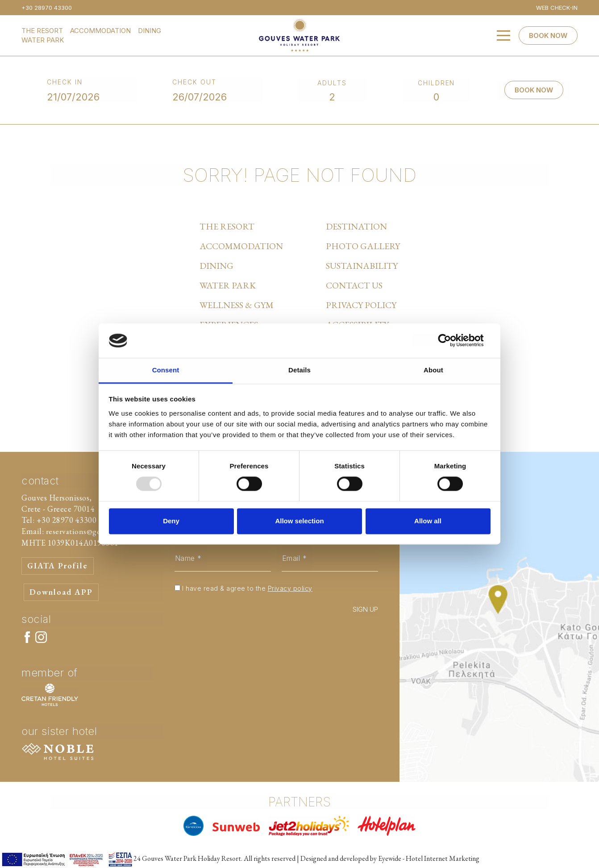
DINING (150, 31)
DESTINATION (356, 226)
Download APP (61, 592)
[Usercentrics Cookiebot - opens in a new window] (451, 341)
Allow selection (299, 521)
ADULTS (332, 83)
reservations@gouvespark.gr (94, 531)
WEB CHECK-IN (557, 8)
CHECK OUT (194, 82)
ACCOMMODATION (100, 31)
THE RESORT (42, 31)
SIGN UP (365, 609)
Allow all (428, 521)
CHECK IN (65, 82)
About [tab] (433, 370)
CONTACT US (354, 285)
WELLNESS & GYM (237, 305)
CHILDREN (437, 83)
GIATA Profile (58, 566)
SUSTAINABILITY (362, 266)
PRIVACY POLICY (361, 305)
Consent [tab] (166, 370)
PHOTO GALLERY (363, 246)
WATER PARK (43, 40)
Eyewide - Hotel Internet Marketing (429, 858)
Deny (171, 521)
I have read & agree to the (247, 588)
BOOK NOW (548, 35)
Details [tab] (299, 370)
